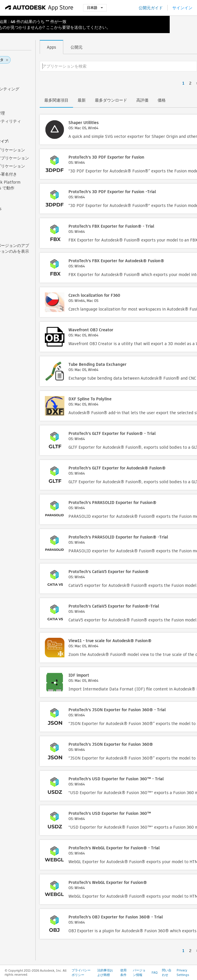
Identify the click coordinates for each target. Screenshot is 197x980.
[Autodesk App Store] (39, 8)
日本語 (95, 8)
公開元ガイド (151, 8)
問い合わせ (167, 973)
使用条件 (123, 973)
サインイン (182, 8)
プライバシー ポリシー (81, 973)
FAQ (155, 973)
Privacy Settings (183, 973)
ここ (50, 27)
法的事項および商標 (105, 973)
